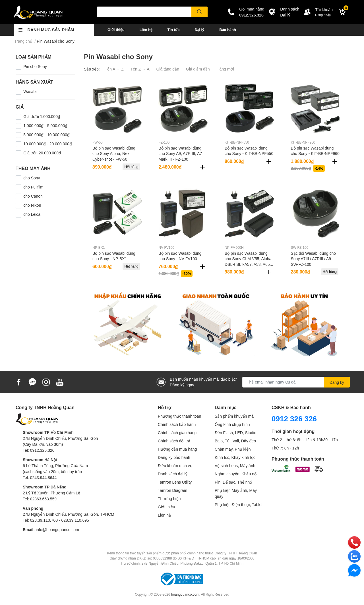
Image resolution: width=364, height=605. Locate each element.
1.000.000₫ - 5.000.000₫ (45, 126)
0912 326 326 (294, 418)
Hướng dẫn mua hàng (177, 449)
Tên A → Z (114, 69)
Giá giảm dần (198, 69)
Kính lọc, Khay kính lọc (235, 457)
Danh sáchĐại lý (290, 12)
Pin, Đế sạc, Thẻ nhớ (233, 482)
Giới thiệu (116, 30)
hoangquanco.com (185, 594)
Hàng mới (225, 69)
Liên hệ (146, 30)
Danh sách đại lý (173, 474)
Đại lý (199, 30)
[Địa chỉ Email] (296, 382)
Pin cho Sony (35, 66)
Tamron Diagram (172, 490)
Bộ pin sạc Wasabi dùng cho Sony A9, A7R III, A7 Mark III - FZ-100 (180, 154)
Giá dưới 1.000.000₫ (42, 116)
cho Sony (32, 178)
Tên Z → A (140, 69)
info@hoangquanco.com (57, 530)
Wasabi (30, 91)
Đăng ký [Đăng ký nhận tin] (337, 382)
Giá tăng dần (168, 69)
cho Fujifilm (33, 187)
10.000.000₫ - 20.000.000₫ (48, 144)
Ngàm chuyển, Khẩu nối (236, 474)
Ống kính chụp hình (232, 424)
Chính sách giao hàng (177, 433)
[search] (199, 12)
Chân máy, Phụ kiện (233, 449)
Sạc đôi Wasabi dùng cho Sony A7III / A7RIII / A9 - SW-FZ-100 (313, 259)
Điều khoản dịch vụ (175, 466)
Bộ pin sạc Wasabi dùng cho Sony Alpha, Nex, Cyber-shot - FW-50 (114, 154)
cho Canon (33, 196)
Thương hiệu (169, 499)
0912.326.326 (251, 15)
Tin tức (174, 30)
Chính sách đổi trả (174, 441)
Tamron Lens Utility (175, 482)
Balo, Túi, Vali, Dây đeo (235, 441)
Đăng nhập (323, 15)
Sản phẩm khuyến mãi (235, 416)
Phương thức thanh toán (179, 416)
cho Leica (32, 214)
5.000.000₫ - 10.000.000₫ (46, 135)
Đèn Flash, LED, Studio (235, 433)
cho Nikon (32, 205)
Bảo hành (227, 30)
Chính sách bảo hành (177, 424)
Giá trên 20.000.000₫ (42, 153)
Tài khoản (324, 10)
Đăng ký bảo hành (174, 457)
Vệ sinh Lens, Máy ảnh (235, 466)
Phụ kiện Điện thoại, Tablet (239, 504)
